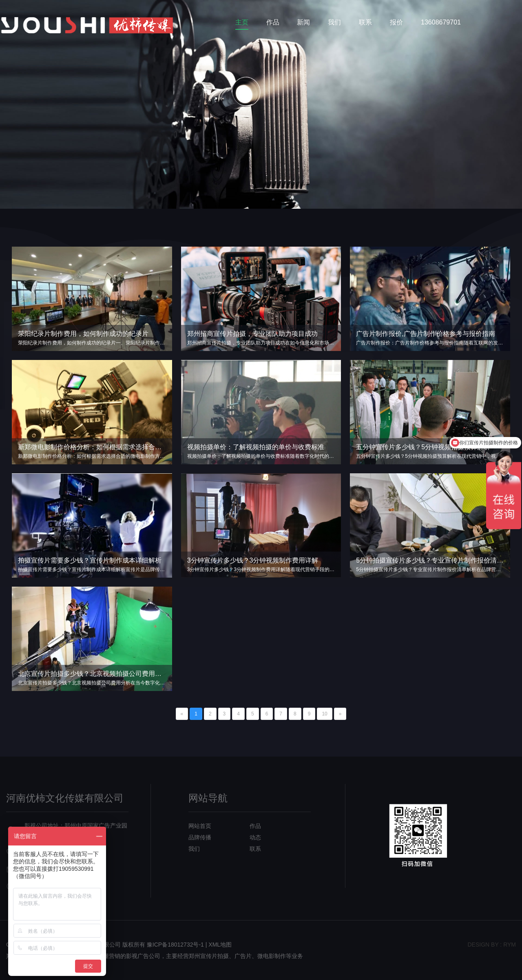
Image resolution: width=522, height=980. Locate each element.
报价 (396, 22)
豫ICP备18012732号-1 (175, 945)
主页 (242, 22)
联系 (365, 22)
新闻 (303, 22)
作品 (273, 22)
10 (324, 714)
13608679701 (441, 22)
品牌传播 (200, 837)
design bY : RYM (492, 945)
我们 (334, 22)
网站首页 (200, 826)
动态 (255, 837)
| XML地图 (219, 945)
